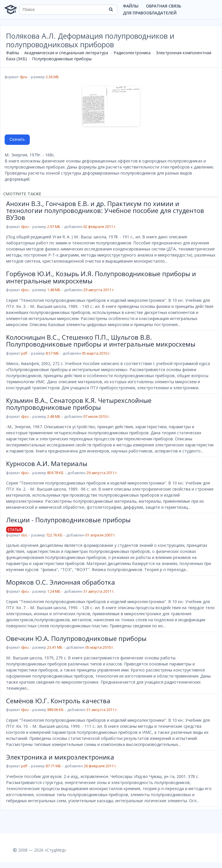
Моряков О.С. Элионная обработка (61, 582)
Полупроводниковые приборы (62, 59)
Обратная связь (164, 6)
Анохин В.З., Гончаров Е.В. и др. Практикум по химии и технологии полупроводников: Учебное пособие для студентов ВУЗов (105, 211)
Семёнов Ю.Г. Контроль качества (58, 701)
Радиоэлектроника (132, 53)
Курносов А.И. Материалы (47, 463)
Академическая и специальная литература (66, 53)
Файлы (131, 6)
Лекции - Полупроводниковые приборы (68, 520)
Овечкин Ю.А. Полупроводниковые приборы (76, 638)
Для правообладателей (150, 13)
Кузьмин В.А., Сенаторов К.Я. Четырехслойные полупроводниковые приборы (79, 404)
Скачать (17, 139)
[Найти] (111, 10)
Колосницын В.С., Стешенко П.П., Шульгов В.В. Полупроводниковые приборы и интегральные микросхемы (101, 341)
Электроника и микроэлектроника (60, 757)
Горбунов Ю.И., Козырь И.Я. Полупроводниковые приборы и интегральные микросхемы (101, 277)
